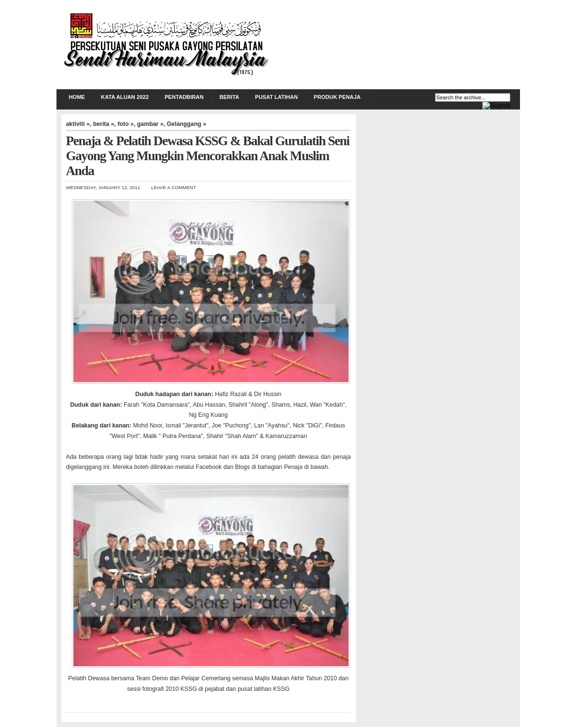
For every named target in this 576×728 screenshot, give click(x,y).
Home (77, 97)
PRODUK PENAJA (337, 97)
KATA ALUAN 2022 (125, 97)
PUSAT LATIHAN (276, 97)
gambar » (150, 124)
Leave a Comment (174, 187)
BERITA (230, 97)
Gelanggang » (187, 124)
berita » (104, 124)
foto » (126, 124)
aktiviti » (78, 124)
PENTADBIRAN (184, 97)
